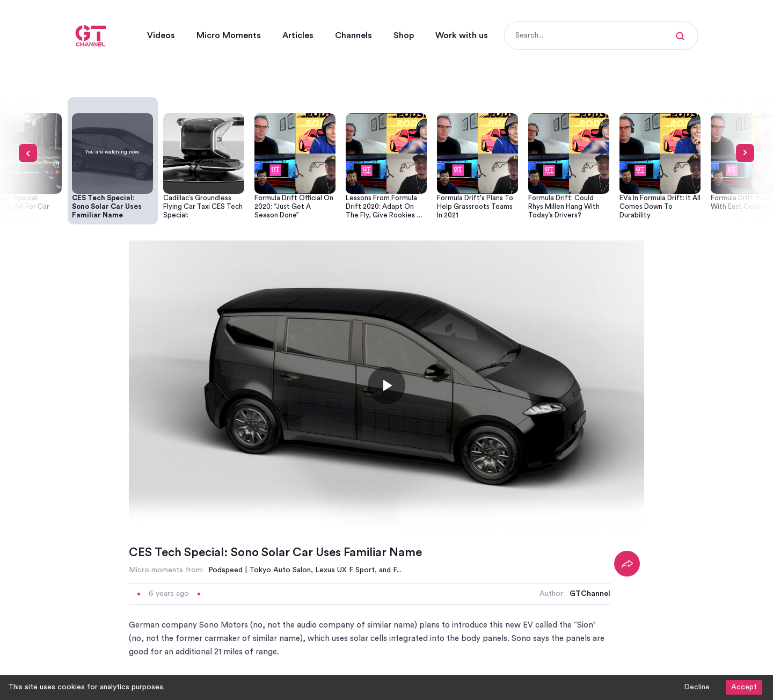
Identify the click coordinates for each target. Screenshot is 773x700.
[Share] (627, 564)
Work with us (462, 35)
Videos (161, 35)
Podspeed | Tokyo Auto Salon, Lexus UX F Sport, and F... (305, 570)
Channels (353, 35)
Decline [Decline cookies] (697, 687)
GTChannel (590, 594)
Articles (298, 35)
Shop (404, 35)
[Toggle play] (386, 385)
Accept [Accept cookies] (744, 687)
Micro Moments (229, 35)
